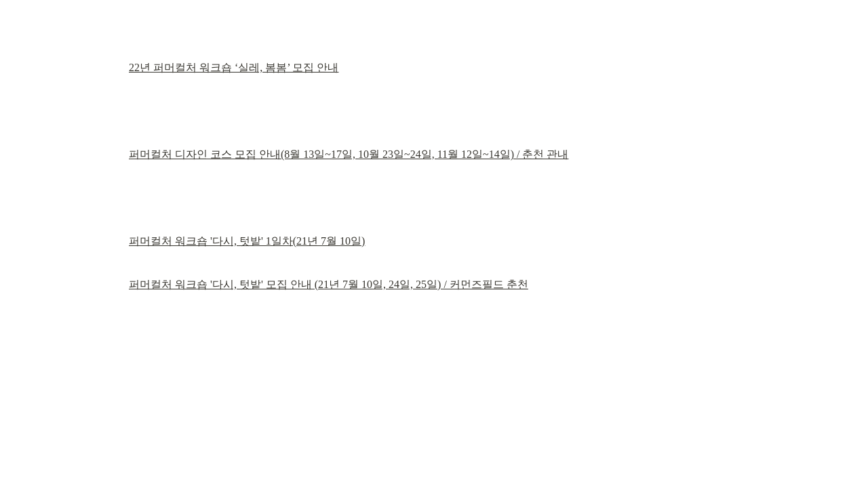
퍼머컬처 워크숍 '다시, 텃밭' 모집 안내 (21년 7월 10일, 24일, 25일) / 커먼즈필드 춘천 (329, 284)
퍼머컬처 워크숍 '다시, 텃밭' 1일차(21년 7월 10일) (247, 241)
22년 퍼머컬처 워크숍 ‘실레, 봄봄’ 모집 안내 (234, 67)
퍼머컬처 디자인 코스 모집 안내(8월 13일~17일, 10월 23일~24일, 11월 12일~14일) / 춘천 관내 (349, 154)
